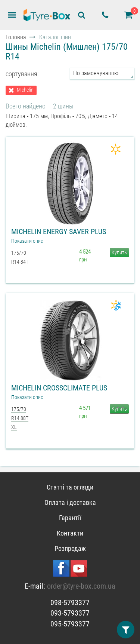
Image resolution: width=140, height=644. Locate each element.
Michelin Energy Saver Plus (59, 231)
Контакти (70, 533)
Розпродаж (70, 548)
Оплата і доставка (70, 502)
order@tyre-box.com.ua (81, 586)
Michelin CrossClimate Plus (59, 388)
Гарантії (70, 518)
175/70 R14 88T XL (20, 418)
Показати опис (27, 241)
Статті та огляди (70, 487)
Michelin (25, 90)
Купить (119, 252)
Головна (16, 37)
